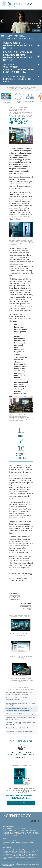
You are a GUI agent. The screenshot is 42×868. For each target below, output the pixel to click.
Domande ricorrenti (27, 842)
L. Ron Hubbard (8, 841)
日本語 (23, 831)
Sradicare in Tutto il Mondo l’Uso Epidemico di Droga (17, 699)
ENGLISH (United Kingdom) (27, 829)
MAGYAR (22, 832)
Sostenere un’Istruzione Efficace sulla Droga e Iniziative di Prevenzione (19, 693)
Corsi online (6, 844)
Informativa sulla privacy (9, 864)
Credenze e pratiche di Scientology (23, 841)
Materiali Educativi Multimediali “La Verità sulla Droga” (20, 704)
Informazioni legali (8, 866)
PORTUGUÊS (14, 835)
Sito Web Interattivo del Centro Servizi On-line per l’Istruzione (20, 718)
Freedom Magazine (17, 854)
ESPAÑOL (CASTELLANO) (23, 834)
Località (33, 844)
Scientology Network (25, 850)
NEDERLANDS (8, 832)
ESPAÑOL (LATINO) (9, 834)
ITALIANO (6, 835)
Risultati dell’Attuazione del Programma (20, 732)
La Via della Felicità (18, 98)
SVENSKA (35, 832)
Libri (34, 842)
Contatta (28, 844)
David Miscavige (13, 851)
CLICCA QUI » (21, 758)
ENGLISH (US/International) (11, 829)
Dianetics (16, 850)
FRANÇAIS (12, 831)
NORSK (28, 832)
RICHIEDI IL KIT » (21, 803)
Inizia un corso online (25, 851)
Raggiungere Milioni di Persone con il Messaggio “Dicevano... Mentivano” (19, 709)
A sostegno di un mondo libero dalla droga (20, 855)
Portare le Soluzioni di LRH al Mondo (19, 728)
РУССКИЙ (29, 831)
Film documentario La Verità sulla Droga (20, 714)
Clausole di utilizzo (34, 864)
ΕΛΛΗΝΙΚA (35, 834)
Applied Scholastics (30, 97)
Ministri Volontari (16, 842)
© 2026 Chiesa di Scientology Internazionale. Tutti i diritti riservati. (20, 863)
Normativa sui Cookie (22, 864)
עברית (18, 830)
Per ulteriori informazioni (18, 844)
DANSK (5, 831)
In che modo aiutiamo (6, 102)
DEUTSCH (17, 832)
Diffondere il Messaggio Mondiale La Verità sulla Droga (21, 724)
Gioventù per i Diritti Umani (11, 857)
